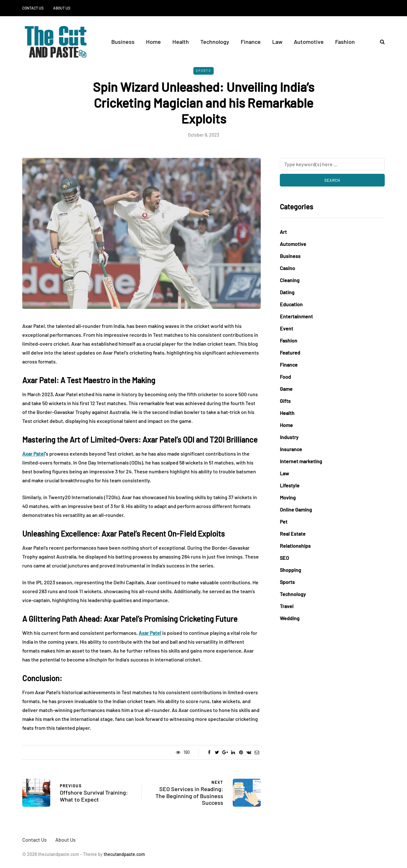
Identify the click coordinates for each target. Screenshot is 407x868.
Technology (215, 42)
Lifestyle (290, 485)
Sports (203, 71)
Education (291, 304)
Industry (289, 437)
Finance (251, 42)
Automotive (309, 42)
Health (181, 42)
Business (123, 42)
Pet (284, 522)
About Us (62, 8)
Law (277, 42)
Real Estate (293, 534)
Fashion (345, 42)
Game (286, 389)
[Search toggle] (380, 41)
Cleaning (290, 280)
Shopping (290, 570)
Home (153, 42)
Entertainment (296, 316)
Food (285, 377)
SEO (284, 558)
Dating (287, 292)
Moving (288, 497)
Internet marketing (301, 461)
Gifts (285, 401)
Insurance (291, 449)
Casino (287, 268)
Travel (287, 606)
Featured (290, 353)
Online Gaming (296, 509)
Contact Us (33, 8)
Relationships (295, 546)
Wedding (290, 618)
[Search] (332, 164)
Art (283, 232)
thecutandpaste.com (124, 854)
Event (286, 328)
